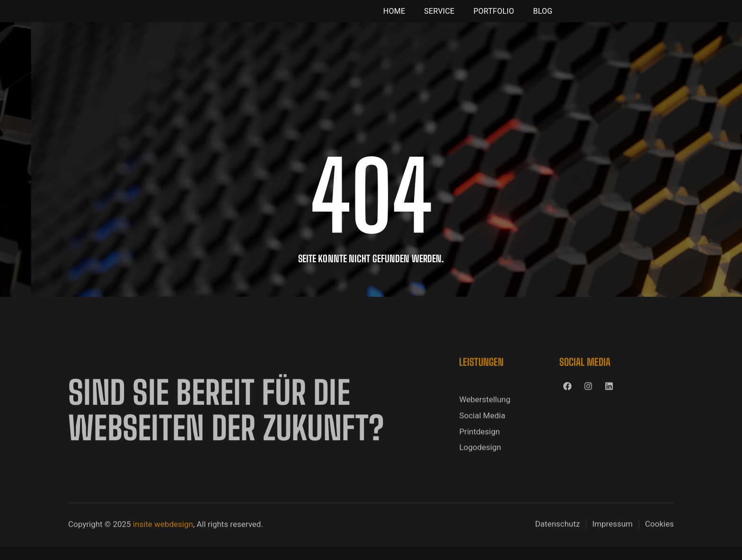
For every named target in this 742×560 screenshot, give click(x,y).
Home (394, 18)
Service (439, 18)
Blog (543, 18)
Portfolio (494, 18)
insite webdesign (163, 542)
